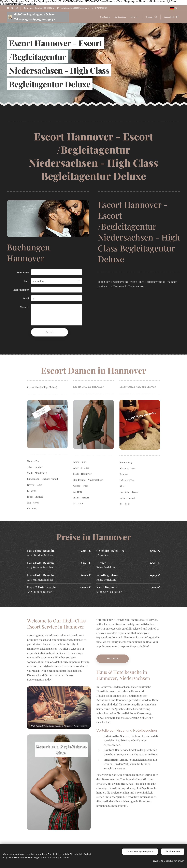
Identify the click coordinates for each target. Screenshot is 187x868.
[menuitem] (105, 17)
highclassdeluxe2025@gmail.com (75, 8)
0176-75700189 (101, 8)
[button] (152, 17)
